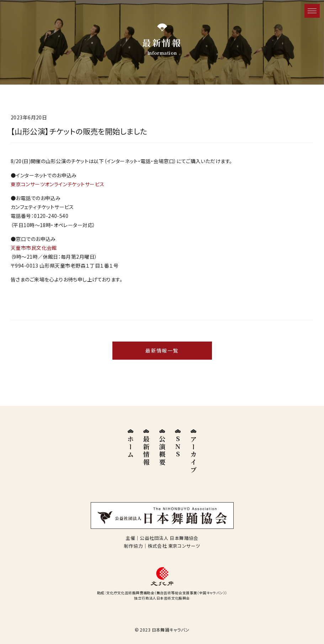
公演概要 (162, 451)
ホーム (131, 447)
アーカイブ (193, 455)
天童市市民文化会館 (34, 248)
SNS (178, 447)
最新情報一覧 (162, 350)
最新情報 (146, 451)
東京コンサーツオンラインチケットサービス (57, 184)
